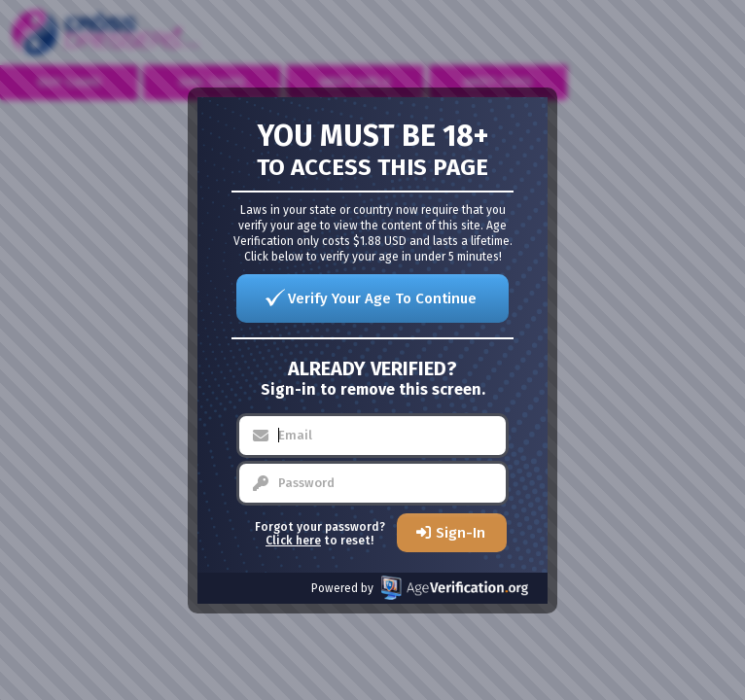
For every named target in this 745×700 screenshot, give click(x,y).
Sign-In (461, 533)
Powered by (420, 588)
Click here (293, 541)
